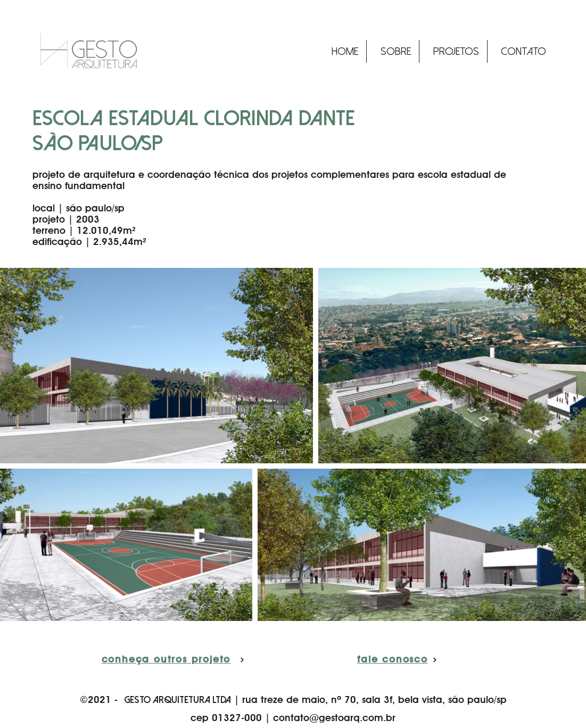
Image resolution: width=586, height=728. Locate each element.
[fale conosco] (398, 660)
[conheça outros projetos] (173, 660)
